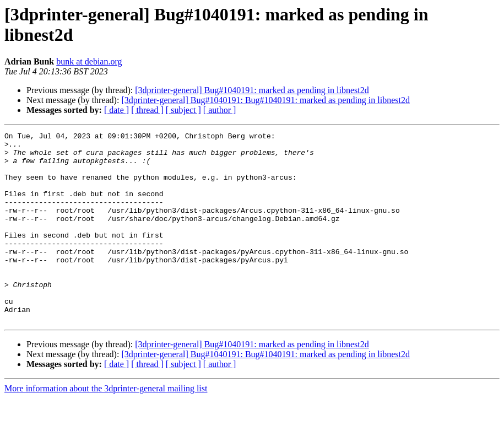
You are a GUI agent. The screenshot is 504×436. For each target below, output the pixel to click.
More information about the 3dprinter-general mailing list (106, 426)
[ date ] (116, 110)
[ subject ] (183, 110)
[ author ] (220, 110)
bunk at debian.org (89, 61)
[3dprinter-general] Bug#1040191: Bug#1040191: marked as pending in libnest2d (265, 100)
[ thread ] (147, 110)
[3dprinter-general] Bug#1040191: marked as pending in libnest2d (252, 90)
